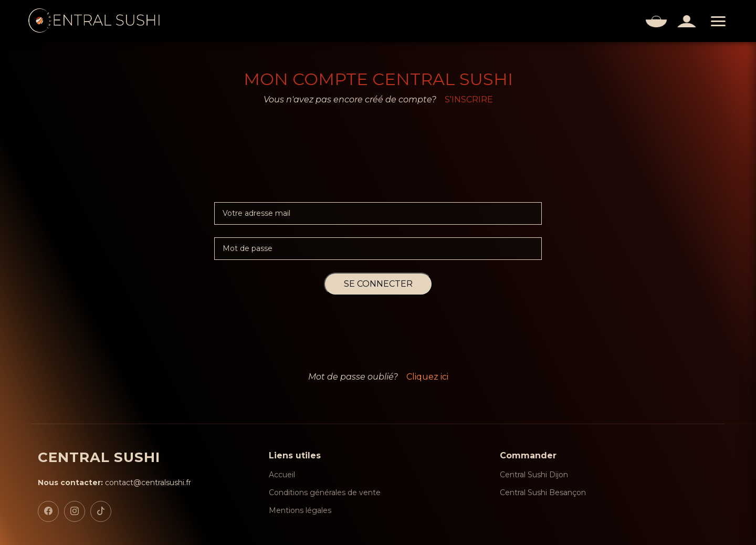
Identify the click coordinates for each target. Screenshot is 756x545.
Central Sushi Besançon (543, 492)
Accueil (282, 475)
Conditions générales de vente (325, 492)
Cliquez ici (427, 377)
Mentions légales (300, 510)
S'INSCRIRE (469, 99)
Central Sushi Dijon (534, 475)
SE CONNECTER (378, 284)
